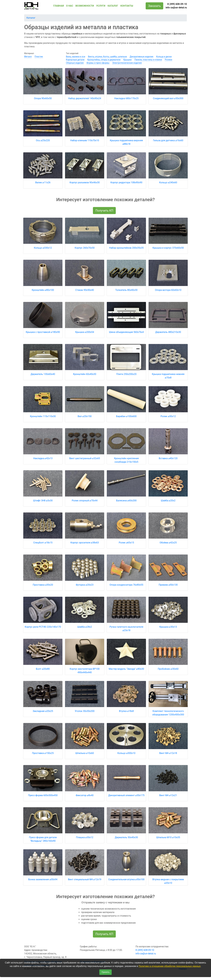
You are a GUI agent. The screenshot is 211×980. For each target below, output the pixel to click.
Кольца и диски (164, 57)
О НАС (70, 6)
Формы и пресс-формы (98, 63)
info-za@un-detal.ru (176, 8)
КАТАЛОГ (113, 6)
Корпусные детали (75, 60)
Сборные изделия (75, 63)
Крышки (127, 60)
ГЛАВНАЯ (58, 6)
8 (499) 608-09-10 (177, 4)
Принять (106, 972)
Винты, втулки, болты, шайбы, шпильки (107, 57)
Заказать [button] (154, 6)
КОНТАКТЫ (127, 6)
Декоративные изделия (141, 57)
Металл (28, 57)
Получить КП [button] (104, 211)
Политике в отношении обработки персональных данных (170, 966)
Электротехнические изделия (127, 63)
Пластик (39, 57)
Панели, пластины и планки (148, 60)
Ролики (169, 60)
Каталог (31, 18)
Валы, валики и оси (76, 57)
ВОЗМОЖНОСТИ (85, 6)
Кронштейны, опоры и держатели (104, 60)
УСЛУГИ (101, 6)
